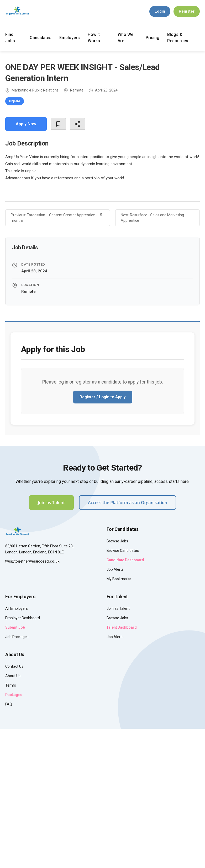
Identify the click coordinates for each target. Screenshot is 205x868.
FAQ (9, 704)
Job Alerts (115, 569)
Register (187, 11)
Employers (70, 38)
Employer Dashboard (23, 618)
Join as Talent (51, 503)
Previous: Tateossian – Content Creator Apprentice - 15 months (56, 218)
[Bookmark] (58, 124)
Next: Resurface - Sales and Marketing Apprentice (152, 218)
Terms (11, 685)
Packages (14, 695)
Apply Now (26, 124)
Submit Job (15, 627)
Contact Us (14, 666)
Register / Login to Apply (103, 397)
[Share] (77, 124)
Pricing (153, 38)
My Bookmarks (119, 579)
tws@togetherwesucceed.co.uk (32, 561)
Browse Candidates (123, 551)
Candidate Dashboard (125, 560)
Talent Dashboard (122, 627)
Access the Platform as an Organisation (128, 503)
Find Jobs (10, 38)
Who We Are (125, 38)
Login (160, 11)
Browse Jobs (117, 541)
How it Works (94, 38)
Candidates (41, 38)
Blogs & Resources (178, 38)
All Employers (17, 608)
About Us (13, 676)
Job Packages (17, 637)
